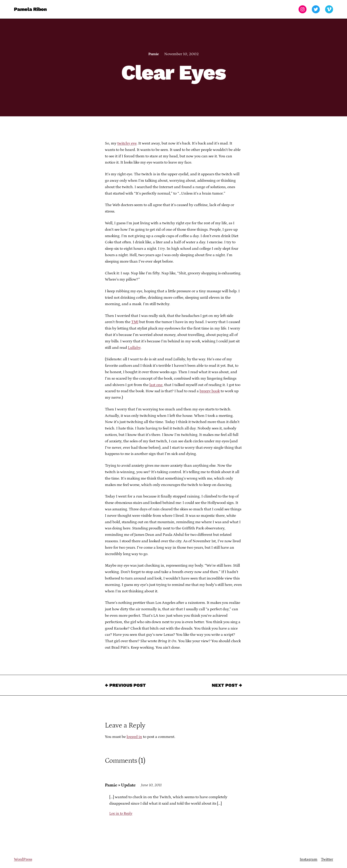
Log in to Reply (121, 813)
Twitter (327, 859)
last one (156, 385)
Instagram (308, 859)
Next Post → (227, 685)
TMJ (135, 322)
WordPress (23, 859)
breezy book (210, 391)
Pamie (153, 54)
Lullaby (134, 348)
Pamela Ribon (30, 9)
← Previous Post (125, 685)
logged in (134, 737)
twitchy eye (127, 143)
